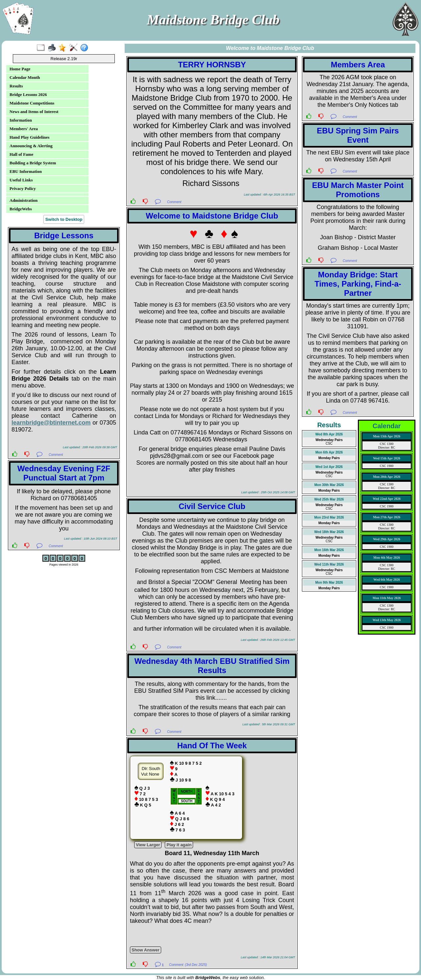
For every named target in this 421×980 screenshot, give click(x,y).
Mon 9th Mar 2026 (329, 583)
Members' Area (24, 129)
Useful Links (21, 180)
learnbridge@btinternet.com (51, 423)
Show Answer (146, 950)
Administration (24, 200)
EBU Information (26, 171)
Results (16, 86)
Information (21, 120)
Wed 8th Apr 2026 (329, 434)
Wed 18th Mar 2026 (329, 532)
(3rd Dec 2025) (196, 965)
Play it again (179, 845)
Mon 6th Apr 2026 (329, 452)
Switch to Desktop (64, 219)
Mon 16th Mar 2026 (329, 550)
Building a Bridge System (33, 163)
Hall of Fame (21, 154)
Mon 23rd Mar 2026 (329, 517)
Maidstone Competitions (32, 103)
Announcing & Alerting (31, 146)
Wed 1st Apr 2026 (329, 467)
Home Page (20, 69)
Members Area (358, 65)
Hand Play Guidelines (29, 137)
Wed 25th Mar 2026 (329, 499)
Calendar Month (25, 77)
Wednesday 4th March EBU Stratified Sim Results (212, 666)
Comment (56, 455)
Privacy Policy (23, 188)
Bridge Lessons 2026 (28, 94)
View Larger (148, 845)
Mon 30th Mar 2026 (329, 485)
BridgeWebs (21, 209)
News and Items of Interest (34, 112)
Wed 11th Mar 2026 (329, 564)
